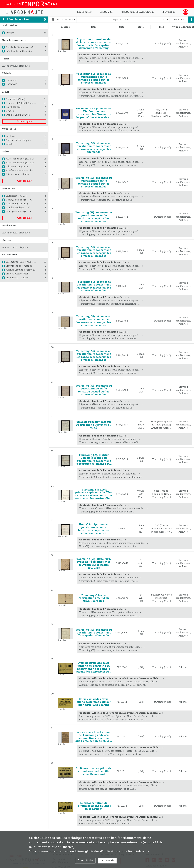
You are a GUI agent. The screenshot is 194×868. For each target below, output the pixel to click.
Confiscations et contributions (23, 171)
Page (115, 20)
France (10, 111)
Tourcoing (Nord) (16, 99)
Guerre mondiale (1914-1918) (22, 159)
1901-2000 (12, 85)
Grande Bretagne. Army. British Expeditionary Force (34, 270)
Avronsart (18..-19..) (16, 196)
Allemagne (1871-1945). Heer (22, 262)
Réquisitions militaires (18, 175)
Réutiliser (168, 12)
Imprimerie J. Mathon (18, 278)
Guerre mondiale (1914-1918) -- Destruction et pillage (35, 163)
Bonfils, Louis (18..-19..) (18, 208)
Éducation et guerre (17, 167)
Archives (11, 136)
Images (10, 33)
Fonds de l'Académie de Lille (22, 48)
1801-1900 (12, 81)
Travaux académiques (18, 140)
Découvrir (106, 12)
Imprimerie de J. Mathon (19, 266)
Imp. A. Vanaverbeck (17, 274)
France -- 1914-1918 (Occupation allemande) (30, 103)
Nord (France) (14, 107)
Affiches (11, 144)
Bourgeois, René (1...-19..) (19, 212)
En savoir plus (85, 860)
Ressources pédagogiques (137, 12)
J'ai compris (107, 860)
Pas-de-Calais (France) (18, 115)
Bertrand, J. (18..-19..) (17, 204)
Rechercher (85, 12)
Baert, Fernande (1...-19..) (19, 200)
